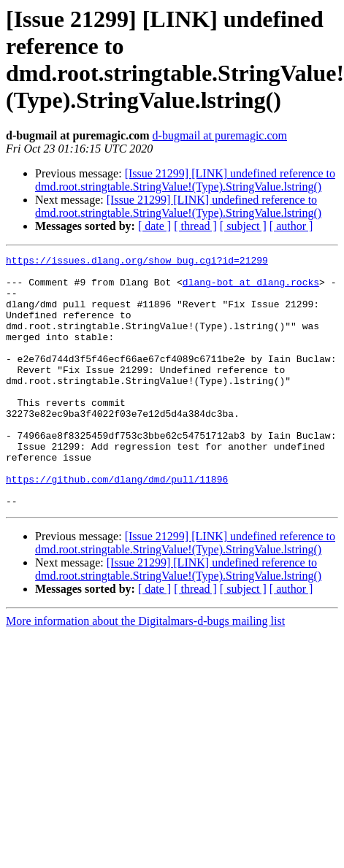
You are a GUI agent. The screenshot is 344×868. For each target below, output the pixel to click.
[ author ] (291, 226)
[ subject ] (243, 226)
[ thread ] (195, 226)
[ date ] (154, 226)
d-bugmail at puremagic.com (220, 135)
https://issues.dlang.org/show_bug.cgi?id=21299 (137, 262)
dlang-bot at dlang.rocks (251, 288)
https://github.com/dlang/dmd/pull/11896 (117, 525)
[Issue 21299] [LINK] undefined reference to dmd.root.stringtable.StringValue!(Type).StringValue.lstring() (185, 180)
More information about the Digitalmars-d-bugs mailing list (145, 671)
